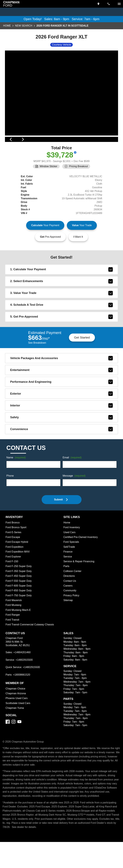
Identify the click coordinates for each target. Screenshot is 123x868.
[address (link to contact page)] (99, 4)
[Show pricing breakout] (76, 170)
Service (68, 579)
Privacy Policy (72, 618)
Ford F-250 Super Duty (19, 588)
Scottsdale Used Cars (18, 725)
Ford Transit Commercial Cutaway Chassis (31, 647)
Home (7, 26)
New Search (24, 26)
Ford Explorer (14, 579)
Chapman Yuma (15, 730)
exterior (62, 416)
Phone (10, 498)
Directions (70, 598)
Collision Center (73, 593)
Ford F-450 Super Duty (19, 598)
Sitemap (68, 622)
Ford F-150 (12, 584)
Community (70, 613)
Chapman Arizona (16, 716)
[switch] (119, 4)
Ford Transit (13, 642)
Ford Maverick (14, 622)
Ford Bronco (13, 545)
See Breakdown (37, 365)
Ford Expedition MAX (18, 574)
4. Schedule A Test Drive (62, 327)
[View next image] (112, 148)
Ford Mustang (14, 627)
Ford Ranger (13, 637)
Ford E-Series (14, 554)
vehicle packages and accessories (62, 380)
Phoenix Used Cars (17, 720)
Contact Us (70, 603)
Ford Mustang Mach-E (19, 632)
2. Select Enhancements (62, 303)
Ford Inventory (72, 549)
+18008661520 (22, 697)
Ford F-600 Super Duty (19, 608)
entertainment (62, 392)
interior (62, 428)
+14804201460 (22, 674)
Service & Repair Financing (79, 584)
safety (62, 439)
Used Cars (70, 554)
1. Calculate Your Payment (62, 291)
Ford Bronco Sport (17, 549)
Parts (67, 588)
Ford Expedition (15, 569)
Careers (68, 608)
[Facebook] (8, 744)
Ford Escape (13, 559)
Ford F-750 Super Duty (19, 618)
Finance (68, 574)
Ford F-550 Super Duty (19, 603)
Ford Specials (72, 564)
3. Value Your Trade (62, 315)
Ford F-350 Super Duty (19, 593)
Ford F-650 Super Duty (19, 613)
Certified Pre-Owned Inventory (82, 559)
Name (17, 480)
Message (75, 498)
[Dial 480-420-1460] (109, 4)
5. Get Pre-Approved (62, 338)
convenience (62, 451)
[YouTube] (19, 744)
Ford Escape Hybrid (17, 564)
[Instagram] (13, 744)
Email (73, 480)
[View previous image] (11, 148)
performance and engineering (62, 404)
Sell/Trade (70, 569)
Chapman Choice (16, 711)
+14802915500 (25, 682)
